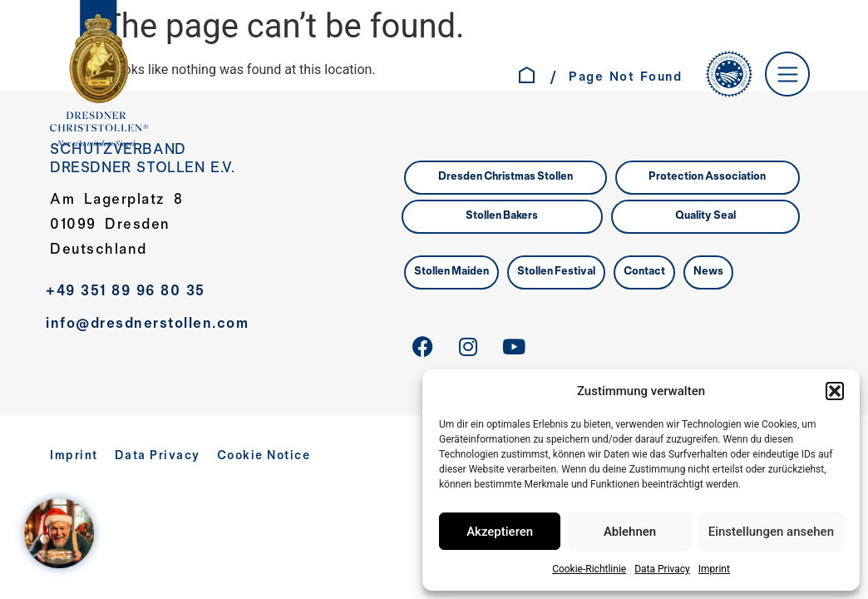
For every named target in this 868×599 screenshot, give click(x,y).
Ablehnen (630, 532)
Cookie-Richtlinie (589, 569)
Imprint (714, 569)
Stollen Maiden (451, 272)
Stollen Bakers (502, 216)
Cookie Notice (264, 456)
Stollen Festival (556, 272)
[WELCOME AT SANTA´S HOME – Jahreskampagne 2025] (63, 536)
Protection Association (707, 177)
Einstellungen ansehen (771, 532)
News (708, 272)
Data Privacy (662, 569)
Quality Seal (705, 216)
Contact (644, 272)
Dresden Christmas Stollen (506, 177)
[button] (835, 391)
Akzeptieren (500, 532)
